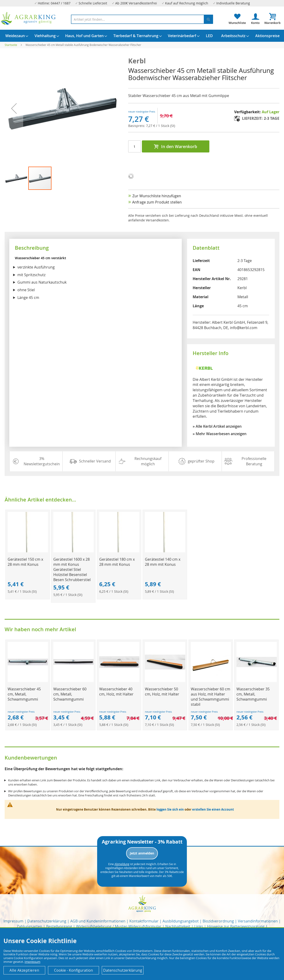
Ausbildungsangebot (181, 921)
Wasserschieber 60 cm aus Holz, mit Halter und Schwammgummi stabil (211, 697)
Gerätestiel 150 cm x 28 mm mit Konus (25, 562)
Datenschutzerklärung (47, 921)
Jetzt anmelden (142, 853)
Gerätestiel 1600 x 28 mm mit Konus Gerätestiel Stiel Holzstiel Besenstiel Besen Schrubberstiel (72, 569)
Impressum (13, 921)
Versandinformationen (258, 921)
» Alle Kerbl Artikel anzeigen (217, 426)
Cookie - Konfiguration (73, 970)
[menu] (142, 36)
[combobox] (142, 19)
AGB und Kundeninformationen (98, 921)
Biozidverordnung (218, 921)
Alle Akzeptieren (24, 970)
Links (199, 926)
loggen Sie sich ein (170, 809)
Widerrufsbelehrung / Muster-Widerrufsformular (119, 926)
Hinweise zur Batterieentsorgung (236, 926)
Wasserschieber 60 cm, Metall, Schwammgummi (70, 694)
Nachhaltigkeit (178, 926)
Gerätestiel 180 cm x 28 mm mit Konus (117, 562)
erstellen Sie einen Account (213, 809)
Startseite (11, 45)
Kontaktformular (144, 921)
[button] (16, 178)
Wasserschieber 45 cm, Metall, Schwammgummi (24, 694)
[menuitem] (15, 36)
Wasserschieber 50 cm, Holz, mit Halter (162, 692)
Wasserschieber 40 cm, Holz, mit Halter (116, 692)
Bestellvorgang (59, 926)
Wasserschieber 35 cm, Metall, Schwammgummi (253, 694)
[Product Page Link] (28, 551)
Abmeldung (122, 864)
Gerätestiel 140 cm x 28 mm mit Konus (163, 562)
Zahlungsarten (29, 926)
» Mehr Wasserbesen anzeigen (220, 434)
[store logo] (28, 18)
